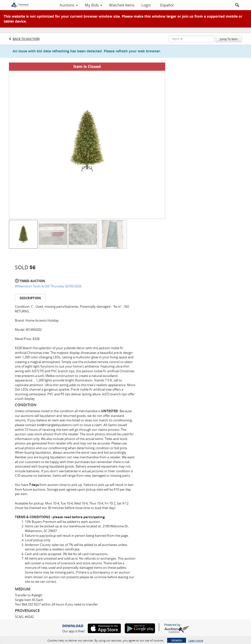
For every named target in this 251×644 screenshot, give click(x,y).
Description (30, 298)
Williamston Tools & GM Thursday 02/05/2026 (48, 286)
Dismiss (177, 640)
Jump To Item (229, 39)
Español (167, 5)
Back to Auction (26, 39)
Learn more (196, 640)
